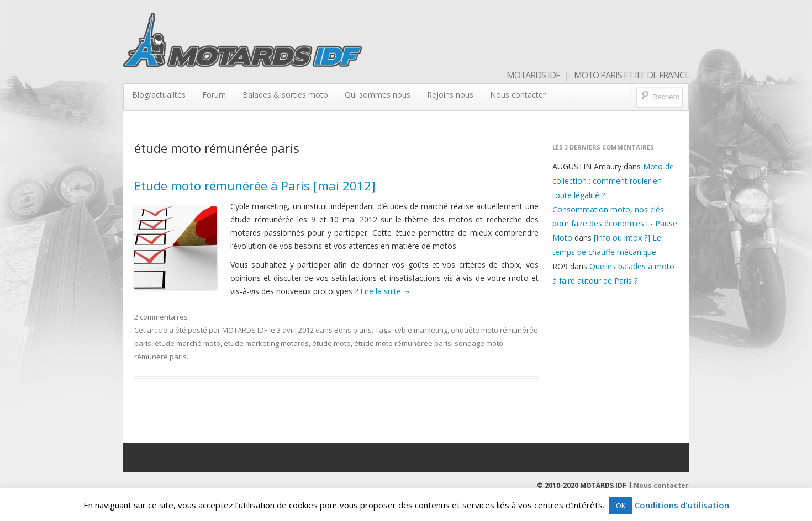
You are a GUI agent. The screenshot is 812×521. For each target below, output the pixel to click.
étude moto (331, 343)
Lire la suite (386, 291)
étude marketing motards (266, 343)
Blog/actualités (159, 95)
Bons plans (353, 330)
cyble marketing (421, 330)
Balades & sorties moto (285, 95)
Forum (214, 95)
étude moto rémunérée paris (403, 343)
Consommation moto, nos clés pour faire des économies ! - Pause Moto (615, 224)
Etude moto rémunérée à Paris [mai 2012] (255, 185)
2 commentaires (161, 317)
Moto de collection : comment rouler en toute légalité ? (613, 181)
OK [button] (621, 506)
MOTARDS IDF (245, 330)
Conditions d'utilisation (682, 505)
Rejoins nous (450, 95)
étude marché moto (188, 343)
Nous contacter (518, 95)
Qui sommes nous (378, 95)
